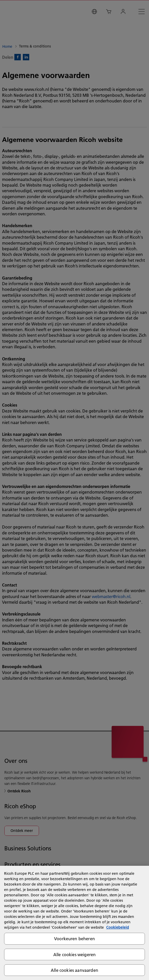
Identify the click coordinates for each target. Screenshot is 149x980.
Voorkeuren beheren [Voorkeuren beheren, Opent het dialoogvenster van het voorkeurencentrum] (74, 939)
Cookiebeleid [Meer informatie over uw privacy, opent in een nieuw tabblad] (118, 927)
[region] (74, 923)
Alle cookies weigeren (74, 954)
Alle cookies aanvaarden (74, 970)
